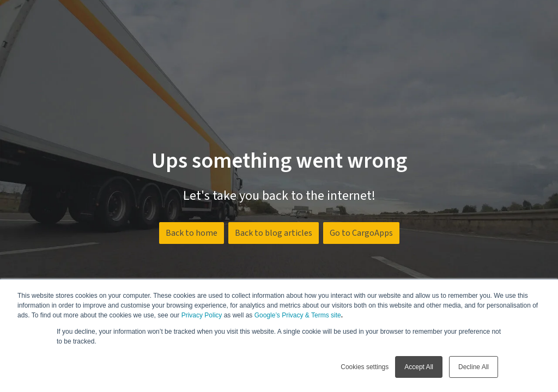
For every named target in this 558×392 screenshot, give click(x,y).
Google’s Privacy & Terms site (298, 315)
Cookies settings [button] (365, 367)
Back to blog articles (274, 233)
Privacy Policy (202, 315)
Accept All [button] (419, 367)
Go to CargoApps (361, 233)
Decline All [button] (474, 367)
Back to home (192, 233)
